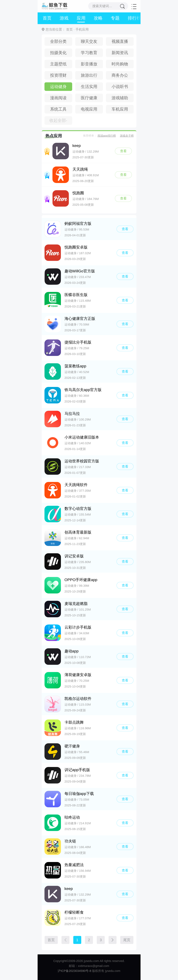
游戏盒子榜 (127, 136)
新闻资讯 (120, 53)
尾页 (127, 940)
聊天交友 (89, 41)
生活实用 (89, 87)
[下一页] (113, 940)
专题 (115, 18)
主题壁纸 (58, 64)
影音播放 (89, 64)
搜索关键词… (102, 6)
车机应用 (120, 109)
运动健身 (58, 87)
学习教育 (89, 53)
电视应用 (89, 109)
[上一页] (65, 940)
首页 (47, 18)
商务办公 (120, 75)
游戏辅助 (120, 98)
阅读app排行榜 (107, 136)
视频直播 (120, 41)
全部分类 (58, 41)
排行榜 (134, 18)
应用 (81, 18)
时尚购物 (120, 64)
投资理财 (58, 75)
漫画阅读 (58, 98)
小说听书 (120, 87)
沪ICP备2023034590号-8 (74, 971)
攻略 (98, 18)
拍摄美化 (58, 53)
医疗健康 (89, 98)
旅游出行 (89, 75)
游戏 (64, 18)
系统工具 (58, 109)
